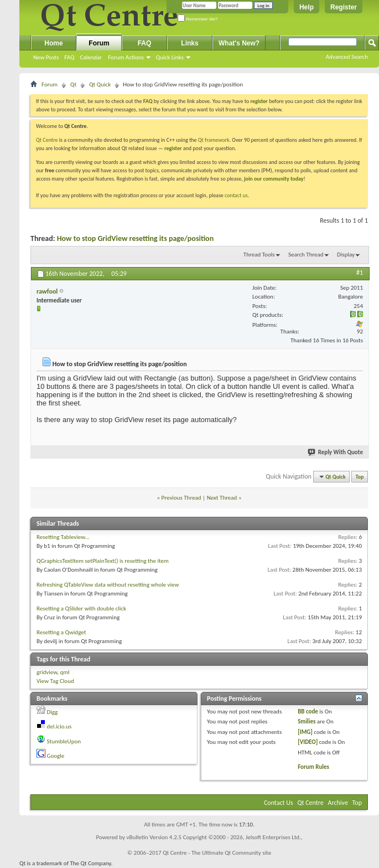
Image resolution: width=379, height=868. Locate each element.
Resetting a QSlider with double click (81, 608)
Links (189, 43)
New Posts (46, 57)
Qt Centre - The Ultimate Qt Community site (217, 853)
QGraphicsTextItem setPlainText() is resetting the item (103, 561)
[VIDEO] (308, 742)
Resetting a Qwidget (61, 632)
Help (307, 7)
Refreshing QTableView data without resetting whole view (108, 585)
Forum (99, 43)
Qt (73, 84)
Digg (53, 712)
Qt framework (214, 140)
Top (360, 477)
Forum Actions (126, 57)
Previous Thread (181, 498)
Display (346, 255)
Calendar (91, 57)
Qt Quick (100, 84)
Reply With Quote (336, 452)
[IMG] (305, 732)
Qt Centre (47, 140)
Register (344, 7)
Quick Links (170, 57)
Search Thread (306, 255)
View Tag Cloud (55, 681)
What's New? (239, 43)
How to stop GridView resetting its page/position (135, 238)
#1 (360, 273)
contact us (236, 195)
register (173, 148)
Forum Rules (313, 767)
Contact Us (279, 803)
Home (53, 43)
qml (64, 672)
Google (56, 756)
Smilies (307, 721)
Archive (338, 803)
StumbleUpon (64, 741)
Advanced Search (347, 57)
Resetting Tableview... (63, 537)
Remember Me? (198, 19)
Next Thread (222, 498)
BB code (308, 712)
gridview (47, 672)
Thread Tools (259, 255)
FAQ (69, 57)
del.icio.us (59, 726)
